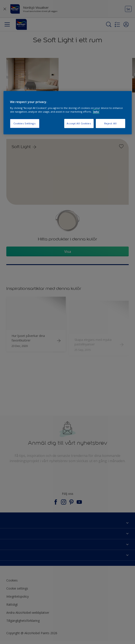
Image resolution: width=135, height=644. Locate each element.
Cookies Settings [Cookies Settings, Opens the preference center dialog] (24, 123)
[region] (68, 113)
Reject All (111, 123)
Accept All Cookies (79, 123)
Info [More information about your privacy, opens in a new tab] (96, 112)
